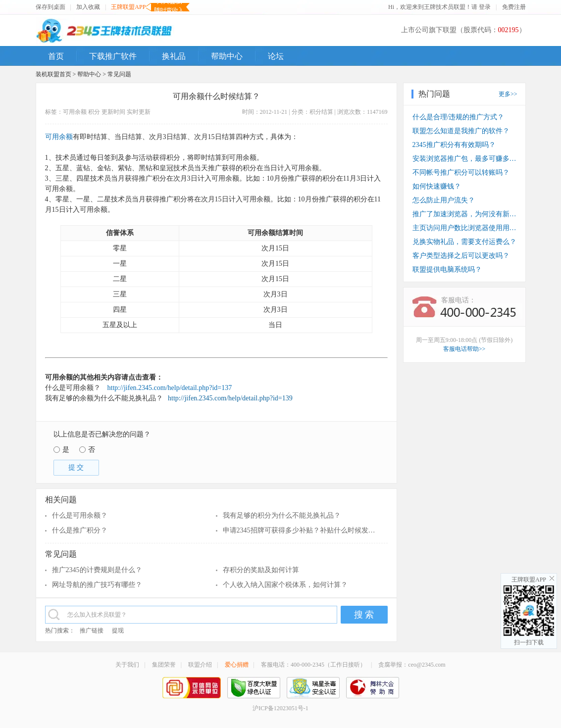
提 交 (76, 467)
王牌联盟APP (128, 7)
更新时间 (113, 112)
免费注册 (514, 7)
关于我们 (127, 665)
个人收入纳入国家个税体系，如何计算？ (285, 585)
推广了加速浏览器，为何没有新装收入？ (464, 214)
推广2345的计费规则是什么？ (97, 570)
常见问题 (119, 74)
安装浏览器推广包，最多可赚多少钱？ (464, 159)
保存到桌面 (51, 7)
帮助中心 (89, 74)
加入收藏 (88, 7)
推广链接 (92, 631)
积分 (94, 112)
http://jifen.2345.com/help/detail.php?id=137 (170, 388)
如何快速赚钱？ (437, 186)
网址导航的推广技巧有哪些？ (97, 585)
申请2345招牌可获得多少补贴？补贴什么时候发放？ (301, 530)
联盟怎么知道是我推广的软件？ (461, 131)
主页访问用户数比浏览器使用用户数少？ (464, 228)
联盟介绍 (200, 665)
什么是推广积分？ (80, 530)
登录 (485, 7)
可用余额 (75, 112)
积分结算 (321, 112)
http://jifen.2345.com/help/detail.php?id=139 (229, 398)
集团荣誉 (164, 665)
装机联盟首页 (53, 74)
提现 (118, 631)
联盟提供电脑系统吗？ (447, 269)
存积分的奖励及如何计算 (261, 570)
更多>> (508, 94)
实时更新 (139, 112)
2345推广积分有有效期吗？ (454, 145)
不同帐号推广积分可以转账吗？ (461, 172)
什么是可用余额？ (80, 515)
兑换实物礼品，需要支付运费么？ (464, 242)
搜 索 (364, 615)
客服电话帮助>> (464, 349)
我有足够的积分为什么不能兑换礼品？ (282, 515)
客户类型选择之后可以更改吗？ (461, 256)
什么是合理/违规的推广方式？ (459, 117)
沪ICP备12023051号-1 (280, 708)
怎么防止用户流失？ (444, 200)
